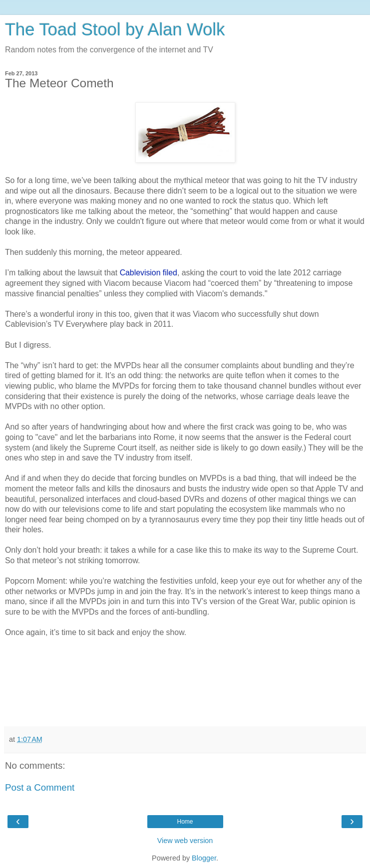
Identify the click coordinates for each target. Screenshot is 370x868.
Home (185, 822)
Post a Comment (40, 787)
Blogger (204, 858)
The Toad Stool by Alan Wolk (115, 29)
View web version (185, 841)
